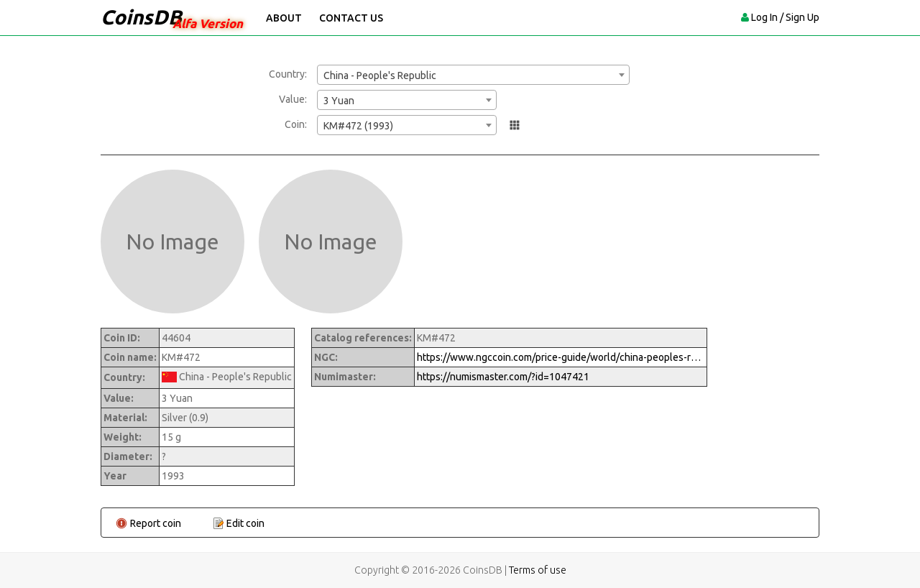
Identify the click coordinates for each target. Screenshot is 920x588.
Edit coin (245, 523)
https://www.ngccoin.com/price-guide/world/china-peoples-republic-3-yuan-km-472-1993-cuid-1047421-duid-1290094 (561, 357)
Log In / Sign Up (785, 17)
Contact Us (351, 18)
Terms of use (538, 570)
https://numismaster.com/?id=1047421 (503, 377)
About (284, 18)
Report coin (156, 523)
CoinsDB (141, 17)
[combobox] (473, 75)
